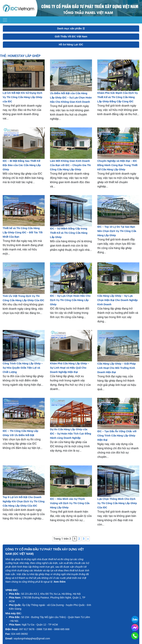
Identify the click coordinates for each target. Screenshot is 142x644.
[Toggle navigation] (5, 20)
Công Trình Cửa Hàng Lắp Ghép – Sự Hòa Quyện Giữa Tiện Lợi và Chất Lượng (23, 368)
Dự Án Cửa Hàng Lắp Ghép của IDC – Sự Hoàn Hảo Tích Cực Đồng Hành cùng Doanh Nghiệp (71, 434)
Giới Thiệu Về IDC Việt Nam (71, 36)
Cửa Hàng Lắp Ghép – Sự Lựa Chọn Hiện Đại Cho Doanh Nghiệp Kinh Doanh (118, 300)
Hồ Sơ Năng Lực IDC (71, 44)
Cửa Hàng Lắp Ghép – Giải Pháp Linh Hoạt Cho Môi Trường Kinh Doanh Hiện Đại (117, 368)
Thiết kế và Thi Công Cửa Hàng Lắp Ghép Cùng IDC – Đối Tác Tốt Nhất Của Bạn (23, 232)
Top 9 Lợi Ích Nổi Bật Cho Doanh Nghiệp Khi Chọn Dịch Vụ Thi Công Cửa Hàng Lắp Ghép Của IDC (24, 501)
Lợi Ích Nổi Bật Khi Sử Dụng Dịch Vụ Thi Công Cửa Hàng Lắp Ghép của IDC (22, 97)
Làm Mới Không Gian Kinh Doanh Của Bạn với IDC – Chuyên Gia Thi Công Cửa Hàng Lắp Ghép (70, 165)
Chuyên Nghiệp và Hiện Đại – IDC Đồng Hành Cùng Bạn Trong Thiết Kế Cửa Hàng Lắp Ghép (117, 165)
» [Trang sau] (88, 539)
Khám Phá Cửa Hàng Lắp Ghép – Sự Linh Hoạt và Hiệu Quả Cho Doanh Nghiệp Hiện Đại (69, 368)
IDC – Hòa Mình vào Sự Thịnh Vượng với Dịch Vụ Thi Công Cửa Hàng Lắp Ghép (70, 503)
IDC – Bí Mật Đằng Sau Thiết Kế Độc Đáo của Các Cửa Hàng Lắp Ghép (22, 165)
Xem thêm (60, 582)
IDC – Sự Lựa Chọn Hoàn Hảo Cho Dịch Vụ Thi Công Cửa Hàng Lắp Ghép (70, 300)
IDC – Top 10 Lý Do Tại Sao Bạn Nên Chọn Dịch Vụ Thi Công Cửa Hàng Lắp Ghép (117, 231)
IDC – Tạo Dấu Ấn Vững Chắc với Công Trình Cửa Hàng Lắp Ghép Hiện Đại (117, 436)
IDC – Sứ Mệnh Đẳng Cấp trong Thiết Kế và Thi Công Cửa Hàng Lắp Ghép (69, 233)
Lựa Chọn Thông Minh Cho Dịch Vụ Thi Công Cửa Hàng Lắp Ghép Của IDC (117, 503)
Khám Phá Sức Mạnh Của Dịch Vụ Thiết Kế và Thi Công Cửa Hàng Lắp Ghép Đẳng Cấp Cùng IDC (118, 97)
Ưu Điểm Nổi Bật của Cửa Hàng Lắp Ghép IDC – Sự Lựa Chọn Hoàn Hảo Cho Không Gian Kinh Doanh (71, 98)
